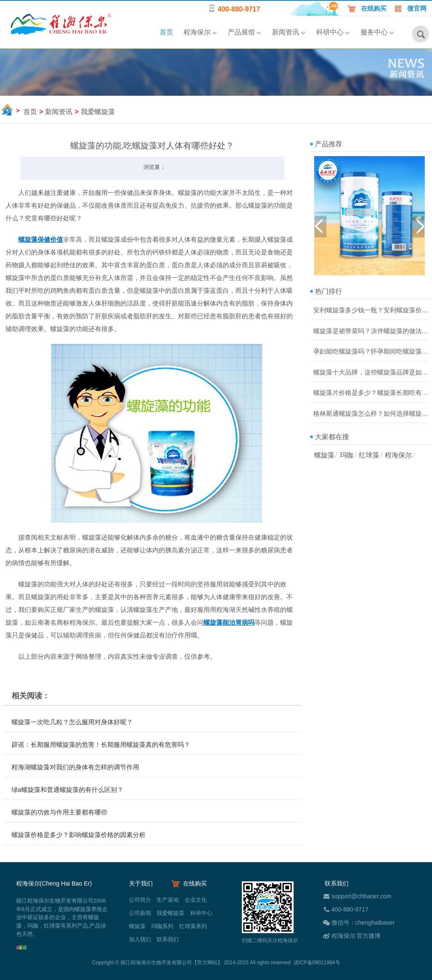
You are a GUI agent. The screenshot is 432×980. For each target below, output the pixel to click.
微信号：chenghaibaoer (363, 923)
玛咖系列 (162, 926)
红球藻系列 (192, 926)
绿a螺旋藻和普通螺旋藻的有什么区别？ (67, 790)
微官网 (417, 8)
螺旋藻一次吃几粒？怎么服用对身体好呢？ (72, 722)
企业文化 (195, 900)
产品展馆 (241, 32)
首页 (166, 32)
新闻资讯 (286, 32)
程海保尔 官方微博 (356, 936)
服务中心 (374, 32)
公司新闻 (140, 913)
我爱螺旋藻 (170, 913)
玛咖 (346, 455)
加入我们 (140, 939)
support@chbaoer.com (362, 896)
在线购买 (374, 8)
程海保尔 (197, 32)
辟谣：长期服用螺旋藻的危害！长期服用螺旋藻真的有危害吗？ (101, 744)
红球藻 (369, 455)
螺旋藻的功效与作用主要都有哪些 (59, 812)
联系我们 (167, 939)
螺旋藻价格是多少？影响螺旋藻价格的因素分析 (79, 835)
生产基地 (168, 900)
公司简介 (140, 900)
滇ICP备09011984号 (317, 963)
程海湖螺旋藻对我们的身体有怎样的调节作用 (75, 767)
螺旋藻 (324, 455)
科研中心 (330, 32)
